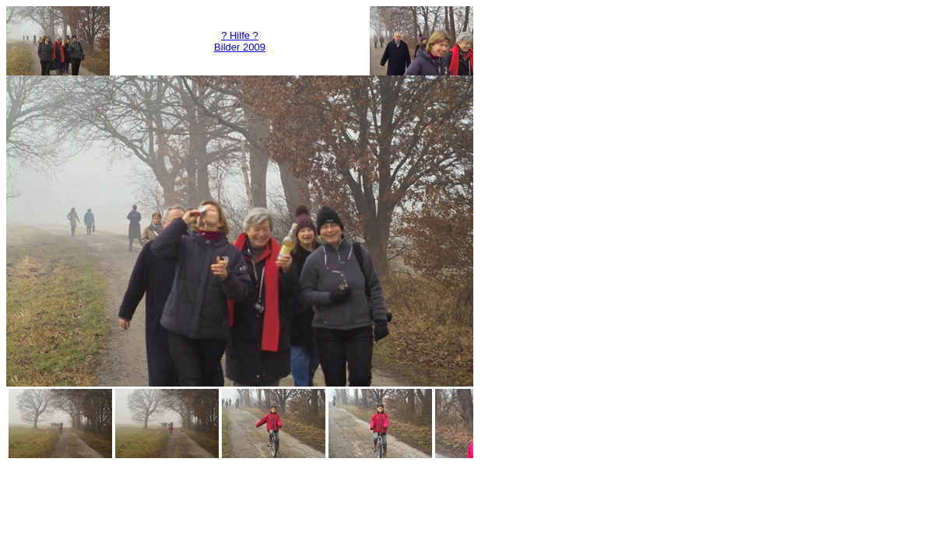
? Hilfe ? (240, 35)
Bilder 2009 (240, 47)
